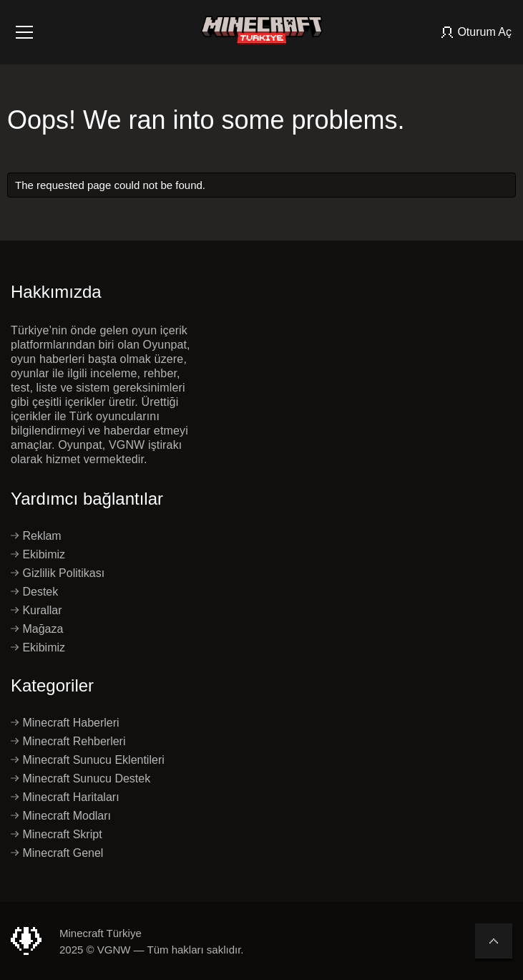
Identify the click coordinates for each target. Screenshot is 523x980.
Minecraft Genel (57, 853)
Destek (34, 592)
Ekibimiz (38, 555)
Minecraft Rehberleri (68, 742)
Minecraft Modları (61, 816)
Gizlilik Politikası (58, 573)
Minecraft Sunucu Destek (80, 779)
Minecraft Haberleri (65, 723)
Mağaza (37, 629)
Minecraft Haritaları (65, 797)
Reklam (36, 536)
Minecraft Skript (57, 835)
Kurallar (36, 611)
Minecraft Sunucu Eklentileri (88, 760)
